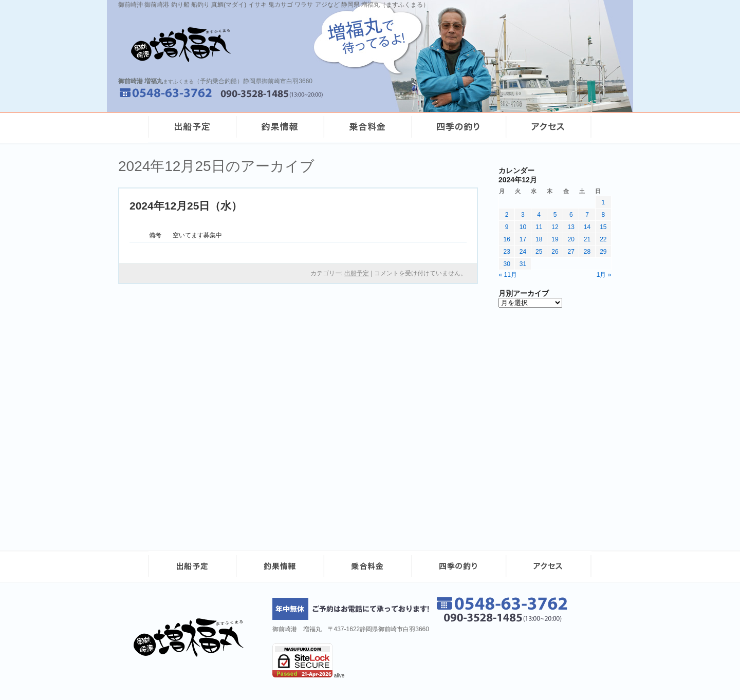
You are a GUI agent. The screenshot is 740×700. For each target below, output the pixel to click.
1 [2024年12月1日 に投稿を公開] (604, 202)
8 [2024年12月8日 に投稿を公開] (604, 215)
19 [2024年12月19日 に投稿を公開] (555, 239)
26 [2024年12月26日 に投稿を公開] (555, 252)
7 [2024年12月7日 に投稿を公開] (587, 215)
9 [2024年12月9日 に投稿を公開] (507, 227)
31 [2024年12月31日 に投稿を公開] (523, 264)
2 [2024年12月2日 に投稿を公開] (507, 215)
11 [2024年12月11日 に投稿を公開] (539, 227)
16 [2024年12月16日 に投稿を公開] (506, 239)
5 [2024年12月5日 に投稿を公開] (555, 215)
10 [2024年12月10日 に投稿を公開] (523, 227)
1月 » (604, 275)
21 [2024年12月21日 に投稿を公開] (587, 239)
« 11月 (508, 275)
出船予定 (357, 273)
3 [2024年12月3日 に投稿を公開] (523, 215)
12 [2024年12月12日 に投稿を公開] (555, 227)
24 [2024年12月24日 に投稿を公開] (523, 252)
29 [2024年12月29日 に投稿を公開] (603, 252)
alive (339, 676)
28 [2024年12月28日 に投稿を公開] (587, 252)
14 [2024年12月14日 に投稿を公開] (587, 227)
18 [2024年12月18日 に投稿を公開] (539, 239)
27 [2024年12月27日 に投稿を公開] (571, 252)
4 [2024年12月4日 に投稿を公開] (539, 215)
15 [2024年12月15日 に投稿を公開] (603, 227)
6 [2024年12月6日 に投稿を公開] (571, 215)
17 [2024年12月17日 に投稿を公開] (523, 239)
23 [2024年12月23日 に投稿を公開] (506, 252)
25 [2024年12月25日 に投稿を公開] (539, 252)
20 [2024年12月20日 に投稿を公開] (571, 239)
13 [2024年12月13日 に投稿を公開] (571, 227)
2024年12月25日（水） (186, 206)
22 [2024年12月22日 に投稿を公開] (603, 239)
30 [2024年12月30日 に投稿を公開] (506, 264)
